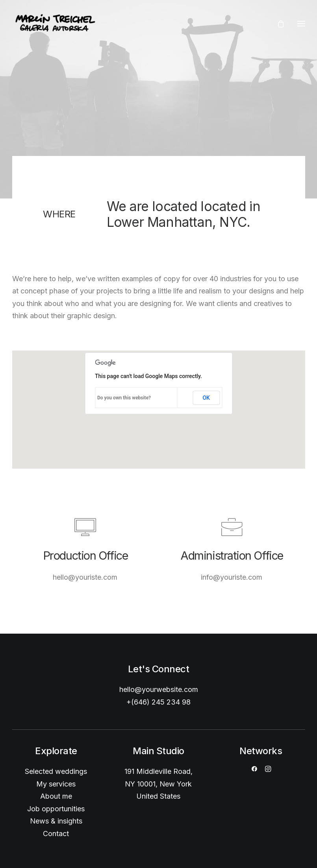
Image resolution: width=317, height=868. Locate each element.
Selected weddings (56, 771)
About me (56, 796)
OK (206, 398)
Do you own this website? (124, 398)
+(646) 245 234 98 (158, 702)
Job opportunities (56, 809)
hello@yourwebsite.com (159, 689)
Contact (56, 834)
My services (56, 784)
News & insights (56, 821)
